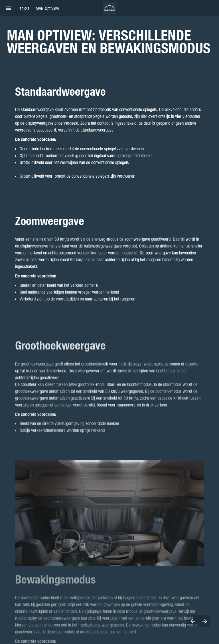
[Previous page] (193, 621)
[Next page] (205, 621)
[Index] (8, 8)
